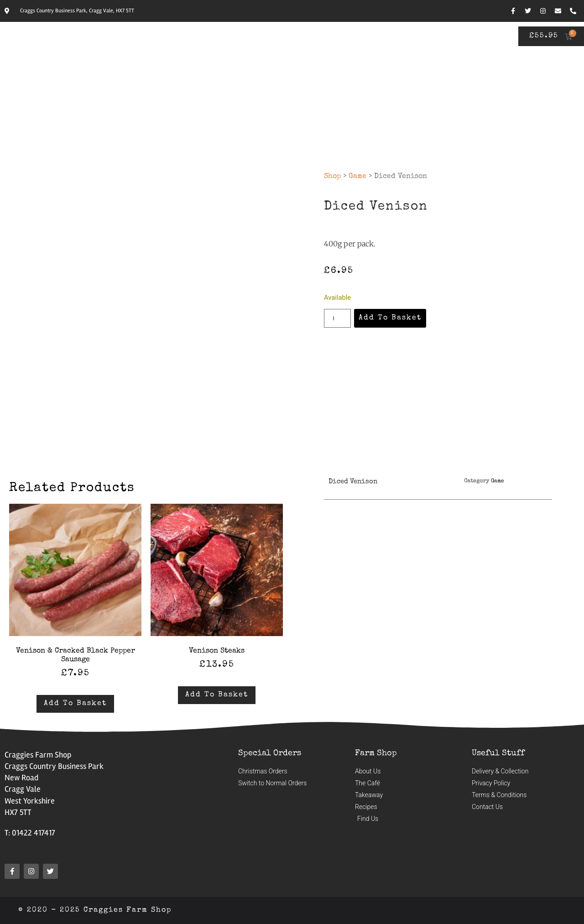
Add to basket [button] (75, 704)
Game (357, 177)
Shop (332, 177)
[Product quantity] (337, 318)
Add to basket (390, 318)
